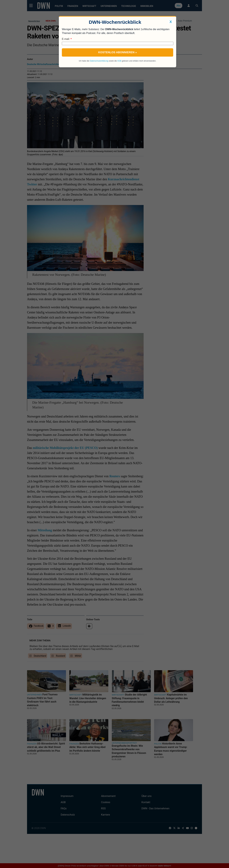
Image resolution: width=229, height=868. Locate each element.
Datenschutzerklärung (99, 61)
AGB (119, 61)
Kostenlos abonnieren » (118, 52)
